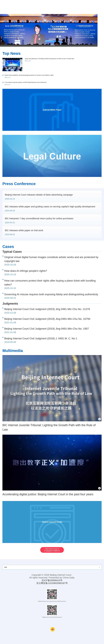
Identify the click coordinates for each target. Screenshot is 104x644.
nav (94, 7)
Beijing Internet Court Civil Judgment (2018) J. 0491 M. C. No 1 (41, 338)
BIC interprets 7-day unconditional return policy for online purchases (39, 218)
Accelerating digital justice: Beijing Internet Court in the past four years (48, 494)
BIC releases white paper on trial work (24, 230)
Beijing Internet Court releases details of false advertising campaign (39, 195)
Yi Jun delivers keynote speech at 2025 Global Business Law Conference (25, 82)
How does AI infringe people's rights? (26, 271)
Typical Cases (12, 252)
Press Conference (19, 184)
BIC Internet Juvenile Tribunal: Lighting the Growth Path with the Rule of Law (49, 427)
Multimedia (13, 351)
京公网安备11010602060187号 (52, 583)
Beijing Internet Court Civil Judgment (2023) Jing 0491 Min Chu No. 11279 (47, 309)
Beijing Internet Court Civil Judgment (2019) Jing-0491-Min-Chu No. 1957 (47, 329)
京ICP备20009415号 (52, 580)
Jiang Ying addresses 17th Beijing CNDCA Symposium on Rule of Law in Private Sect (49, 59)
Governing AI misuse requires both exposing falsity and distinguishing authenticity (51, 294)
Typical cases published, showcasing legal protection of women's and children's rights (29, 75)
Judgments (10, 304)
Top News (11, 53)
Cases (8, 247)
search (101, 7)
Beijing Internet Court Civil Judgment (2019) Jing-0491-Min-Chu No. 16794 (47, 319)
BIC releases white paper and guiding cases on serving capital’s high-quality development (50, 207)
